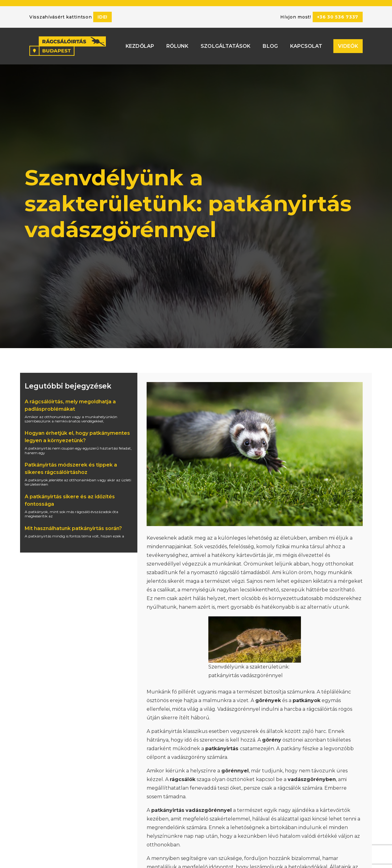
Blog (270, 45)
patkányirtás (167, 731)
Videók (348, 45)
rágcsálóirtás (322, 709)
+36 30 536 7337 (338, 17)
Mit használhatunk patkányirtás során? (73, 528)
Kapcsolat (306, 45)
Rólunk (177, 45)
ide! (102, 17)
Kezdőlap (140, 45)
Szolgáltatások (225, 45)
